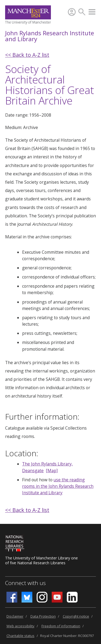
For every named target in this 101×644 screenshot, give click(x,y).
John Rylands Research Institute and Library (50, 36)
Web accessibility (20, 626)
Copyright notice (76, 616)
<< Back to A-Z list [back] (27, 55)
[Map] (52, 471)
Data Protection (43, 616)
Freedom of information (61, 626)
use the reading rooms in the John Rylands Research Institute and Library (58, 486)
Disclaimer (15, 616)
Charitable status (20, 636)
